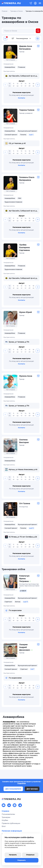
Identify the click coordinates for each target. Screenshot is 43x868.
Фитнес (18, 602)
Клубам (5, 820)
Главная (5, 11)
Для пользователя (13, 789)
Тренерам (6, 817)
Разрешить (21, 860)
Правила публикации (11, 823)
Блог (4, 826)
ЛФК (19, 198)
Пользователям (8, 814)
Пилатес (23, 135)
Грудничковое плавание (13, 202)
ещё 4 (31, 135)
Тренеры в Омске (16, 11)
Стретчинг (8, 602)
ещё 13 (26, 602)
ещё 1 (32, 669)
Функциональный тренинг (27, 131)
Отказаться (30, 855)
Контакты (21, 98)
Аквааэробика (10, 67)
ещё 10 (31, 528)
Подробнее (22, 783)
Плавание (21, 67)
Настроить (13, 855)
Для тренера (32, 789)
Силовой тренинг (11, 135)
